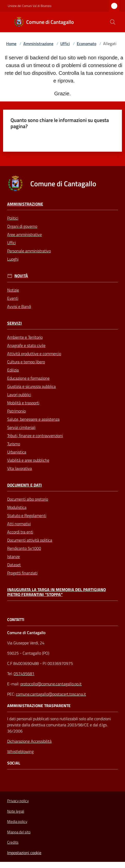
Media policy (17, 821)
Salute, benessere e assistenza (33, 419)
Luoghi (13, 259)
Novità (21, 276)
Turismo (14, 444)
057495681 (24, 674)
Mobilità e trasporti (23, 403)
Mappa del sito (19, 832)
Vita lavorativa (20, 468)
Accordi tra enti (20, 532)
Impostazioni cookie (24, 853)
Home (11, 44)
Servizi (15, 323)
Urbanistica (17, 452)
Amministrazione (38, 44)
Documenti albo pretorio (28, 499)
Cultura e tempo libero (26, 362)
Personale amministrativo (29, 251)
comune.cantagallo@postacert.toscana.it (51, 694)
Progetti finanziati (22, 573)
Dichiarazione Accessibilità (29, 741)
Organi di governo (22, 226)
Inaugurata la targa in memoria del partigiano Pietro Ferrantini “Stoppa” (56, 592)
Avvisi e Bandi (19, 306)
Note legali (16, 811)
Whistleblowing (20, 751)
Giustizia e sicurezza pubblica (31, 386)
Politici (13, 218)
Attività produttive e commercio (34, 354)
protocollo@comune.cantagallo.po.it (51, 684)
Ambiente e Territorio (25, 337)
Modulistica (17, 507)
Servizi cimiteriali (21, 427)
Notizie (13, 290)
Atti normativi (19, 524)
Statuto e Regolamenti (27, 515)
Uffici (65, 44)
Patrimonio (16, 411)
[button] (113, 22)
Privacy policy (18, 801)
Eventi (13, 298)
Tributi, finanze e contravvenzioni (35, 436)
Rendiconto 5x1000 (24, 548)
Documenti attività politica (30, 540)
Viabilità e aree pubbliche (28, 460)
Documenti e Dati (25, 485)
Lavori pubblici (19, 395)
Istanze (13, 556)
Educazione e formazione (28, 378)
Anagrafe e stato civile (26, 345)
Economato (86, 44)
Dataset (14, 565)
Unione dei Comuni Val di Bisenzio (30, 6)
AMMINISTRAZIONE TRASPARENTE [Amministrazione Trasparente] (39, 706)
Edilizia (13, 370)
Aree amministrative (25, 234)
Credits (13, 842)
